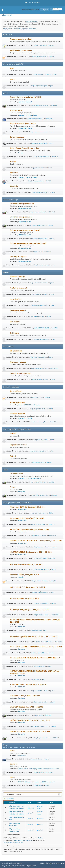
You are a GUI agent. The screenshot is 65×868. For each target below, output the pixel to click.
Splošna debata (23, 769)
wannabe (47, 397)
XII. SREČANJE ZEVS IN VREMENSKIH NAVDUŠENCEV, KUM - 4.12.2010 (35, 658)
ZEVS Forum (32, 3)
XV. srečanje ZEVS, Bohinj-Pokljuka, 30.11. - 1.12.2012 (30, 610)
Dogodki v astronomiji (18, 445)
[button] (3, 10)
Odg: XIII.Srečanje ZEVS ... (39, 653)
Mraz (51, 772)
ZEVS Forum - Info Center (14, 794)
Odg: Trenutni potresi (38, 462)
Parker (40, 838)
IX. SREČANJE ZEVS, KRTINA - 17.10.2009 (25, 696)
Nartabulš (52, 558)
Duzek (54, 570)
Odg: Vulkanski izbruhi (41, 440)
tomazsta (51, 45)
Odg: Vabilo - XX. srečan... (39, 536)
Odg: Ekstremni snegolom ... (40, 422)
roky (26, 128)
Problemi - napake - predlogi (21, 39)
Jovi (45, 630)
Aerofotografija (33, 769)
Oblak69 (51, 513)
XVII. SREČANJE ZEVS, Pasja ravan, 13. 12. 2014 (27, 587)
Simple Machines (17, 863)
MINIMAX (48, 181)
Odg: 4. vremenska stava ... (38, 482)
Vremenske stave (17, 474)
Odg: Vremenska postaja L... (39, 212)
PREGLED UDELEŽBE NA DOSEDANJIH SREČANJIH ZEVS (30, 732)
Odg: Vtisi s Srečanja (40, 666)
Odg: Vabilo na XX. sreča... (38, 524)
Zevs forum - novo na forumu (21, 50)
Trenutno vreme (16, 110)
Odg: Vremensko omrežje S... (40, 380)
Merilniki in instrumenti (19, 288)
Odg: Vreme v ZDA (37, 397)
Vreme (53, 380)
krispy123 (52, 57)
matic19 (47, 759)
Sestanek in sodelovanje (34, 782)
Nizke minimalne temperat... (40, 105)
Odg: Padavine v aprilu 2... (36, 181)
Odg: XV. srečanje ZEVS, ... (42, 615)
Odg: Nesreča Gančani (41, 772)
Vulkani (13, 434)
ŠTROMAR (29, 102)
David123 (55, 156)
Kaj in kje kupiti (16, 299)
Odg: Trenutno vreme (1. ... (36, 119)
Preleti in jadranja (44, 769)
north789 (55, 328)
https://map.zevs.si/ (31, 22)
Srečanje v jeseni (37, 630)
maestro (54, 547)
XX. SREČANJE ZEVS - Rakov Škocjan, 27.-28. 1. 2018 (30, 529)
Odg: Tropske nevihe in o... (42, 156)
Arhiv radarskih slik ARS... (38, 317)
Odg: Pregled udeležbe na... (43, 738)
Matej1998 (49, 119)
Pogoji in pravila (55, 863)
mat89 (21, 128)
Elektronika (15, 333)
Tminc (52, 294)
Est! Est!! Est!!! (52, 524)
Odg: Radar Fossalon (39, 252)
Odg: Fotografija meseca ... (38, 409)
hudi (56, 74)
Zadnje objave (9, 798)
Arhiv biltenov (22, 755)
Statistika (14, 173)
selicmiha (52, 702)
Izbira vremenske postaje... (40, 305)
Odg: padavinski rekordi (38, 168)
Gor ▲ (62, 863)
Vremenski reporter (17, 414)
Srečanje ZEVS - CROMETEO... (44, 642)
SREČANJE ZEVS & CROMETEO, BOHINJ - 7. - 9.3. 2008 (30, 720)
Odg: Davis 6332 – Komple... (40, 294)
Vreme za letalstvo (55, 769)
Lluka (51, 143)
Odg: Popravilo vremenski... (42, 265)
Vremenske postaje (17, 277)
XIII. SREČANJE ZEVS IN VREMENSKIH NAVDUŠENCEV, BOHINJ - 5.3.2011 (36, 647)
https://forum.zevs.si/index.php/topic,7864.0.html (20, 29)
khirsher (51, 409)
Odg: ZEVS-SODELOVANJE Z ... (43, 74)
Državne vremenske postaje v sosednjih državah (28, 243)
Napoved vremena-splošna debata (23, 124)
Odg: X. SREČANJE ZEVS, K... (40, 691)
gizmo (52, 283)
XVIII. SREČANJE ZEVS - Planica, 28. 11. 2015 (26, 565)
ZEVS (12, 68)
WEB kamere (15, 322)
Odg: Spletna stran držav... (38, 225)
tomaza (54, 603)
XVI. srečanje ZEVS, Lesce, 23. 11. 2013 (24, 599)
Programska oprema (18, 362)
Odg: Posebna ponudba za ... (39, 283)
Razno (12, 777)
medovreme (36, 405)
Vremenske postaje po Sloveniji (22, 204)
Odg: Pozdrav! (38, 786)
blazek (20, 153)
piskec (51, 357)
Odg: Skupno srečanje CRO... (40, 727)
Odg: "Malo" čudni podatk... (39, 357)
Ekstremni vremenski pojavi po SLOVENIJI (26, 97)
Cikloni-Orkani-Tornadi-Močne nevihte (25, 148)
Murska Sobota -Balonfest (39, 143)
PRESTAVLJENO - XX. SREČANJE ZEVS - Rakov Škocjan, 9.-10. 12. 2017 (36, 541)
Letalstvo (14, 764)
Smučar (51, 451)
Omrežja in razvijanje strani (20, 374)
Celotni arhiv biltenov (36, 759)
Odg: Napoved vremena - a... (39, 132)
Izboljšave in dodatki (18, 311)
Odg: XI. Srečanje (36, 679)
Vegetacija (14, 186)
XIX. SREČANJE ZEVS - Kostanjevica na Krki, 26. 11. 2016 (31, 552)
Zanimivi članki (16, 391)
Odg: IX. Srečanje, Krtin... (40, 702)
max (54, 265)
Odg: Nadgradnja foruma (39, 57)
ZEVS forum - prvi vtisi (48, 782)
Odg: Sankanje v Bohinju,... (40, 581)
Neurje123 (53, 422)
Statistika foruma (12, 835)
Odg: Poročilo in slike (40, 558)
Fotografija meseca (18, 403)
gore (52, 86)
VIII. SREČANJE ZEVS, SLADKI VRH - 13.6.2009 (27, 707)
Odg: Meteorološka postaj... (40, 238)
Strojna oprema (16, 351)
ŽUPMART (54, 727)
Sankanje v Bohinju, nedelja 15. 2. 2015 (25, 575)
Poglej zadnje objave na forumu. (14, 842)
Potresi (13, 456)
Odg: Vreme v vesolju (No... (38, 451)
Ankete (13, 487)
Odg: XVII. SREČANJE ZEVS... (40, 592)
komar (35, 115)
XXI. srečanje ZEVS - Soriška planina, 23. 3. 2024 (28, 507)
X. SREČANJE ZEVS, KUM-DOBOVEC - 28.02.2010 (28, 685)
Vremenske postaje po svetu (21, 217)
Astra (50, 666)
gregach (31, 813)
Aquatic (21, 577)
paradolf (22, 102)
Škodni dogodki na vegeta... (41, 192)
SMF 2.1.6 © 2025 (6, 863)
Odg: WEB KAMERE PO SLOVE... (41, 328)
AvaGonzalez (54, 368)
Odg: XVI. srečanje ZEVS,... (42, 603)
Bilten (12, 751)
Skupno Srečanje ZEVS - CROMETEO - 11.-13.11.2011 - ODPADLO (34, 637)
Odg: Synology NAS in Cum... (40, 368)
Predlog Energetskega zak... (40, 495)
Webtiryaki (43, 863)
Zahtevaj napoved (17, 137)
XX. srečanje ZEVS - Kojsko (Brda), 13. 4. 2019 (27, 518)
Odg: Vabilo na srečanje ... (42, 547)
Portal (12, 80)
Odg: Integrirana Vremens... (42, 339)
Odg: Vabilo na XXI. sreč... (39, 513)
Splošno (13, 162)
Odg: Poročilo (39, 715)
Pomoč (48, 863)
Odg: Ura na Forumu (40, 45)
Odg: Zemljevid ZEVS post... (40, 86)
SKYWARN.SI (22, 782)
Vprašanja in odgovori (18, 257)
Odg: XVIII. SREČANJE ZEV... (42, 570)
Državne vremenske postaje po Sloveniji (25, 230)
